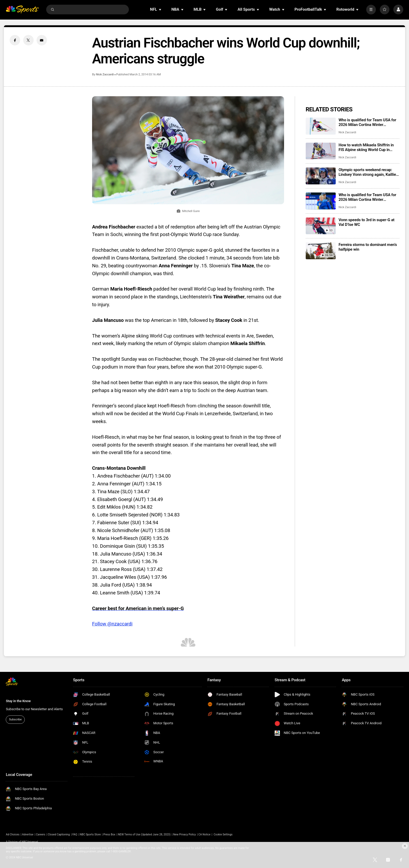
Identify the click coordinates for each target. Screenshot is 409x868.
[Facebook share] (15, 40)
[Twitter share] (28, 40)
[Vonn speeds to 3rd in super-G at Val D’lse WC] (321, 226)
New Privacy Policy (185, 834)
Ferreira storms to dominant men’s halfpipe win (368, 247)
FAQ (75, 834)
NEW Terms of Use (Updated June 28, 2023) (144, 834)
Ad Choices (13, 834)
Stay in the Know (18, 701)
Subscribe (15, 719)
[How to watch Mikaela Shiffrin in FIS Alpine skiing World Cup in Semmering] (321, 151)
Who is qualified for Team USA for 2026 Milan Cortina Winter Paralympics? (367, 197)
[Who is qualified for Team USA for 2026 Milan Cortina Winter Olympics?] (321, 126)
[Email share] (42, 40)
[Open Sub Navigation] (160, 10)
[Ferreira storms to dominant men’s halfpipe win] (321, 251)
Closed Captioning (59, 834)
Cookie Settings (223, 834)
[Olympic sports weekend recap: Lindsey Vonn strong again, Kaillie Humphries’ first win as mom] (321, 176)
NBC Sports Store (90, 834)
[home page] (22, 10)
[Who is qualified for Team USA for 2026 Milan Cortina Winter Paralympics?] (321, 201)
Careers (41, 834)
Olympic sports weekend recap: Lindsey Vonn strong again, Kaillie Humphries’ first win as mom (367, 172)
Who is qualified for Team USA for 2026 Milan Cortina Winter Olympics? (367, 122)
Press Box (109, 834)
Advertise (28, 834)
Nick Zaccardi (105, 74)
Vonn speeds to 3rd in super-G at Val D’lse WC (366, 222)
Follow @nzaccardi (112, 624)
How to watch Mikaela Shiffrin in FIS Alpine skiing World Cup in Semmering (366, 147)
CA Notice (204, 834)
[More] (371, 10)
